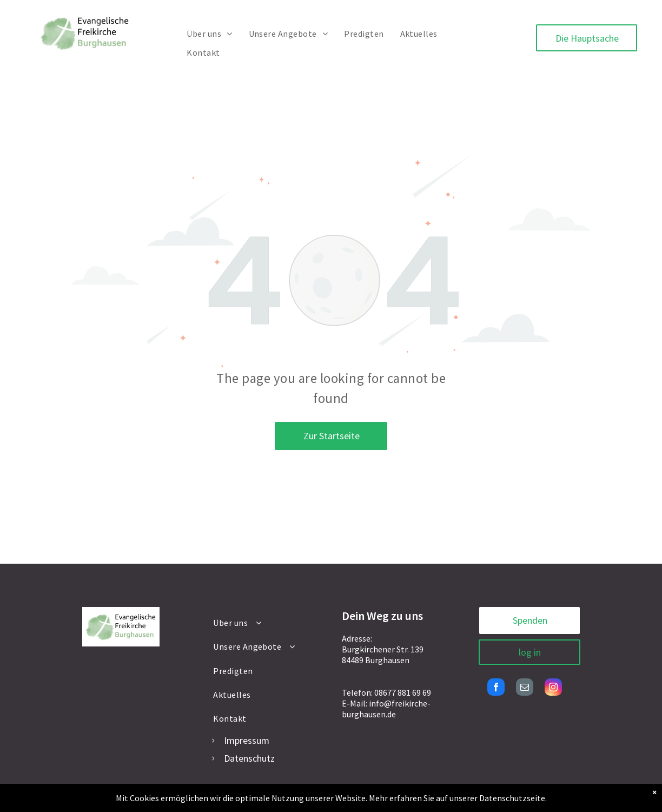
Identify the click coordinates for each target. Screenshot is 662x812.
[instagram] (553, 688)
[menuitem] (209, 34)
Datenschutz (249, 758)
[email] (525, 688)
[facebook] (496, 688)
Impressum (247, 740)
